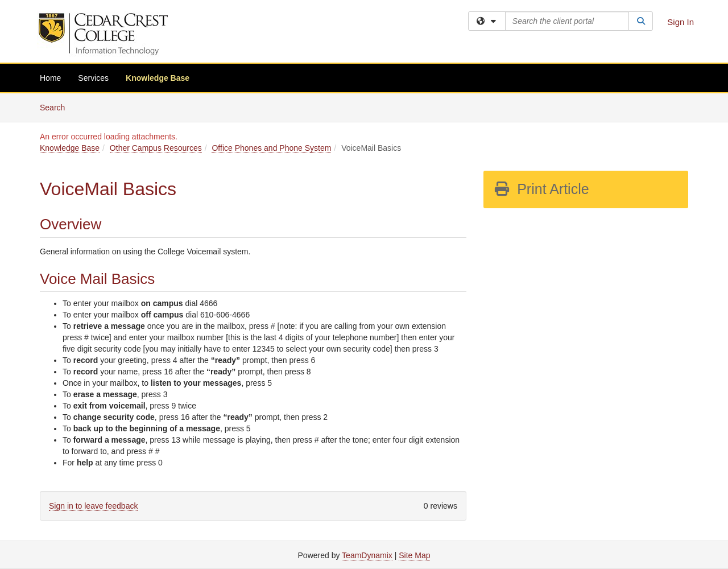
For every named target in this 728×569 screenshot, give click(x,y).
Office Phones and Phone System (271, 148)
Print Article (541, 189)
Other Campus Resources (156, 148)
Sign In (681, 22)
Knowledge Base (158, 78)
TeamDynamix (367, 555)
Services (93, 78)
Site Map (414, 555)
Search (57, 107)
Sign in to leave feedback (93, 506)
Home (50, 78)
